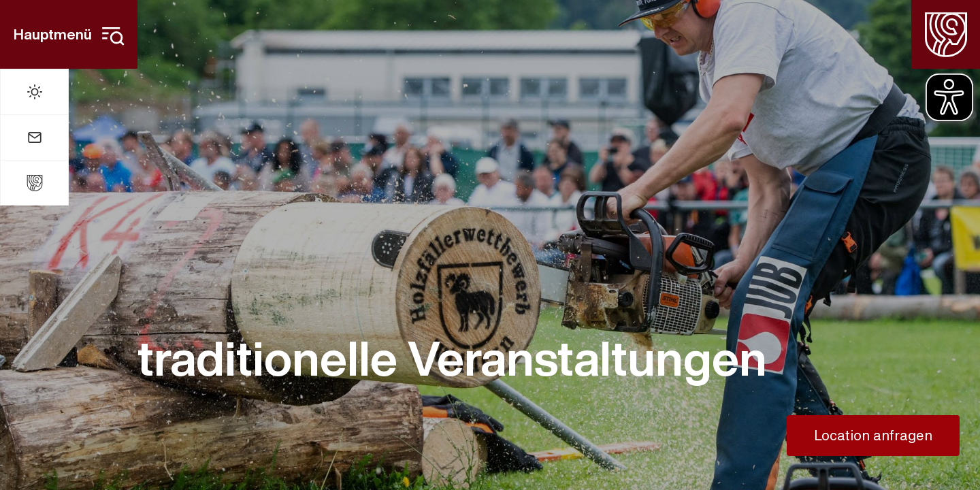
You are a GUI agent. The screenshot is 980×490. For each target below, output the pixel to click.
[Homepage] (946, 34)
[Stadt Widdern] (34, 183)
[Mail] (34, 137)
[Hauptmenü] (69, 34)
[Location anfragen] (873, 436)
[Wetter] (34, 92)
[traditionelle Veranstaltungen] (490, 358)
